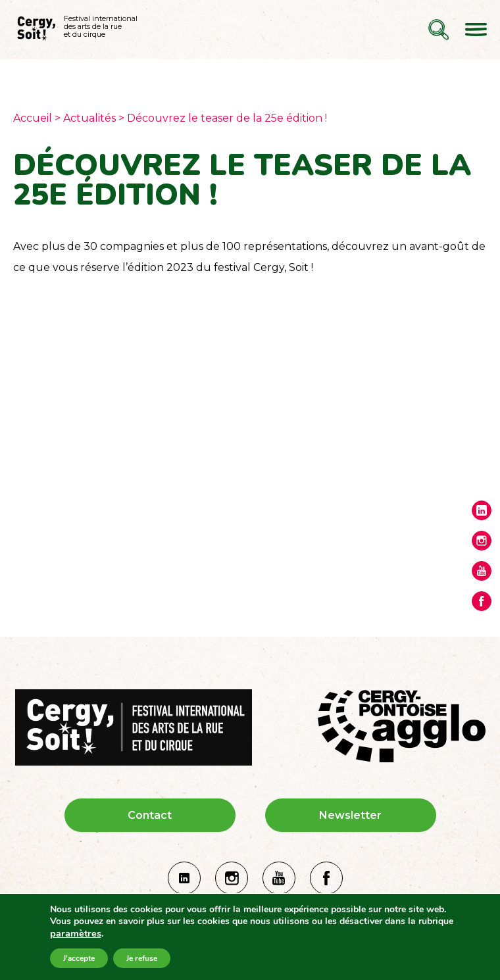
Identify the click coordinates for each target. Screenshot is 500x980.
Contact (150, 815)
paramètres (76, 933)
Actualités (89, 118)
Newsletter (350, 815)
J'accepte (79, 958)
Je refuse (142, 958)
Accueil (33, 118)
